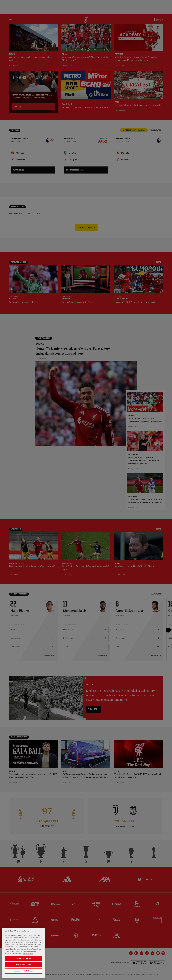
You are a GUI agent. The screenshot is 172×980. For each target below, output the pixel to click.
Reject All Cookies (23, 967)
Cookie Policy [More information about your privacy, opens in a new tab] (28, 956)
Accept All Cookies (23, 961)
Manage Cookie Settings (23, 973)
